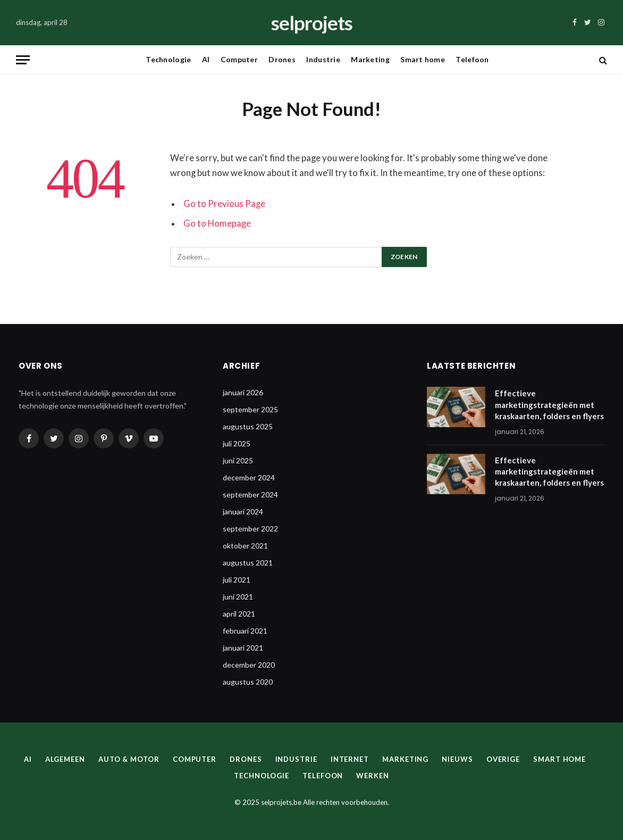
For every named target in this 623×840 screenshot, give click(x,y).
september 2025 (250, 409)
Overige (503, 759)
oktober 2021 (245, 546)
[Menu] (23, 60)
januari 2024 (243, 512)
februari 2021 (245, 631)
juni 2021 (238, 597)
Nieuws (457, 759)
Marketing (370, 59)
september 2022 (250, 529)
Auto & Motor (129, 759)
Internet (350, 759)
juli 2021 (237, 580)
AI (206, 59)
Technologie (168, 59)
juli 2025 (237, 443)
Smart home (423, 59)
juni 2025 (238, 460)
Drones (282, 59)
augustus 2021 (248, 563)
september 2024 (250, 494)
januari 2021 (243, 648)
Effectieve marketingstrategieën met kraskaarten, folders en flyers (549, 405)
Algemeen (65, 759)
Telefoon (472, 59)
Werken (372, 776)
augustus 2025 (248, 426)
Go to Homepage (217, 223)
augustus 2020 (248, 682)
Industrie (323, 59)
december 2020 (249, 665)
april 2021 (239, 614)
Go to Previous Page (224, 204)
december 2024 (249, 477)
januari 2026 (243, 392)
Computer (239, 59)
